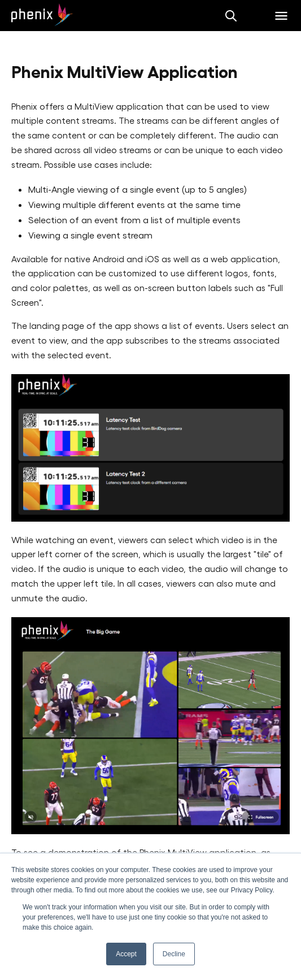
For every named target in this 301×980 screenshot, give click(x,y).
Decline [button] (174, 954)
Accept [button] (126, 954)
